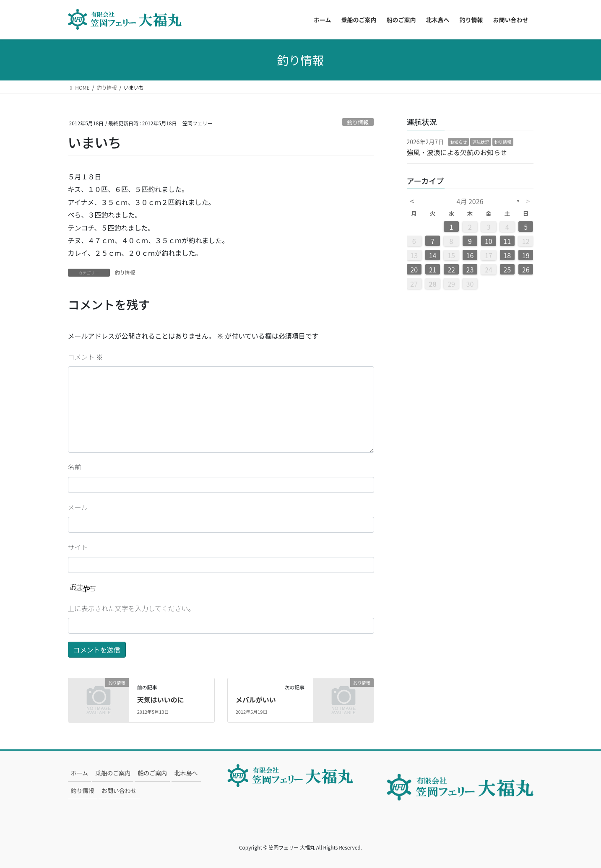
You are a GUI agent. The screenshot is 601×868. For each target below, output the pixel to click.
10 (489, 241)
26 (526, 269)
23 (470, 269)
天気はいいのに (161, 700)
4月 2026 (470, 201)
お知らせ (458, 142)
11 (507, 241)
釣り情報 (358, 122)
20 (414, 269)
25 (507, 269)
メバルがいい (256, 700)
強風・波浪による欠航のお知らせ (457, 152)
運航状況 (481, 142)
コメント (86, 357)
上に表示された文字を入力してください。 (131, 608)
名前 (75, 467)
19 (526, 255)
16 (470, 255)
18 (507, 255)
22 (451, 269)
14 (433, 255)
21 (433, 269)
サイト (78, 547)
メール (78, 507)
